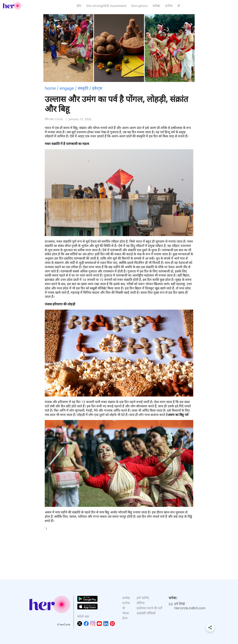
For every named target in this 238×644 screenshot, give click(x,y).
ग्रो (179, 6)
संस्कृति (83, 88)
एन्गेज (169, 6)
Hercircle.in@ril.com (190, 608)
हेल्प (125, 618)
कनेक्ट (156, 6)
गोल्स (126, 613)
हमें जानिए (143, 598)
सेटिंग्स (141, 603)
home (50, 88)
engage (67, 88)
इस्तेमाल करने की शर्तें (149, 608)
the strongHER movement (106, 6)
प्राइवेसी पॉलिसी (146, 613)
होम (79, 6)
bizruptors (140, 6)
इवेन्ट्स (97, 88)
